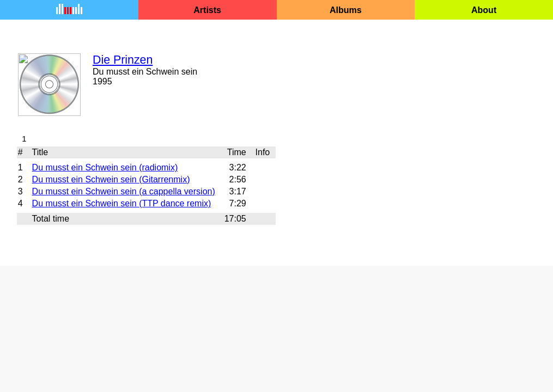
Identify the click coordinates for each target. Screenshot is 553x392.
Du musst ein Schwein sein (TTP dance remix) (122, 203)
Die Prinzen (123, 60)
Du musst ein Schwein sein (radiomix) (105, 167)
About (484, 10)
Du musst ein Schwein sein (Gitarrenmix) (111, 179)
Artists (207, 10)
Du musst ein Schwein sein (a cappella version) (124, 191)
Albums (346, 10)
